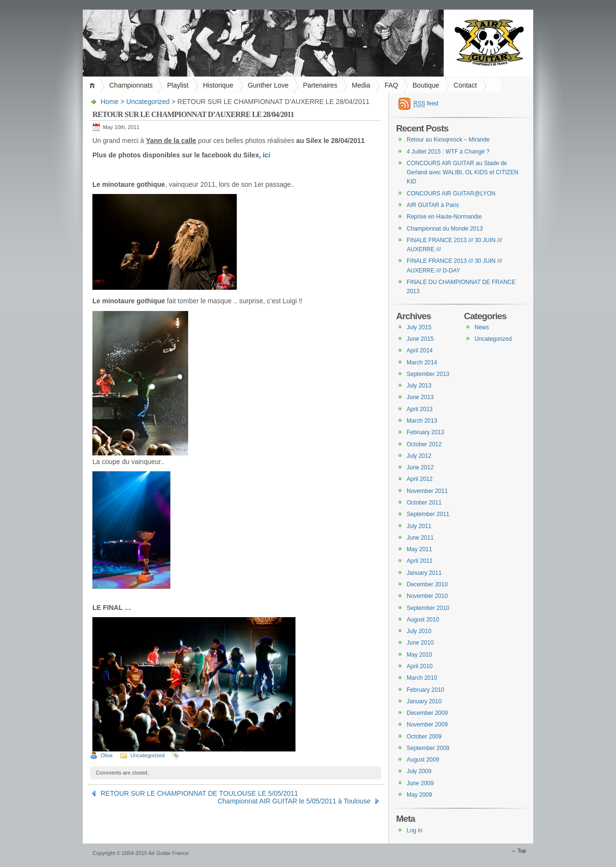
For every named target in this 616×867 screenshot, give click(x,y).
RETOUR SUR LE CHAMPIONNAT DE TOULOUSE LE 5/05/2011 (199, 793)
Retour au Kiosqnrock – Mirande (448, 140)
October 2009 (424, 737)
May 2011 (419, 549)
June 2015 (420, 339)
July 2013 (419, 386)
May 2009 (419, 795)
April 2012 (420, 479)
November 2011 (427, 491)
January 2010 (424, 701)
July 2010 (419, 631)
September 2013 (428, 374)
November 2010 (427, 596)
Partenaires (321, 85)
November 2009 (427, 725)
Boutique (426, 85)
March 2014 (422, 362)
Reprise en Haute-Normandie (444, 217)
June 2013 (420, 397)
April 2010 (420, 666)
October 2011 (424, 503)
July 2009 (419, 771)
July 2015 (419, 327)
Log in (415, 830)
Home (94, 85)
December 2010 (427, 584)
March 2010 (422, 678)
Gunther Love (268, 85)
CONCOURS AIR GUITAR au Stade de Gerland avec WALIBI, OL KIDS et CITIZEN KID (462, 173)
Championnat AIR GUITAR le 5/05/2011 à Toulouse (294, 801)
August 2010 (423, 620)
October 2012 (424, 444)
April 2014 (420, 350)
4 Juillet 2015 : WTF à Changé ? (448, 152)
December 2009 (427, 713)
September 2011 (428, 514)
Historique (218, 85)
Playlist (178, 85)
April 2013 (420, 409)
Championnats (131, 85)
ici (267, 155)
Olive (107, 755)
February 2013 (425, 432)
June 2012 (420, 467)
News (482, 327)
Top (522, 851)
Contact (465, 85)
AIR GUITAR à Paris (433, 205)
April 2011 (420, 561)
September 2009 (428, 748)
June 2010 (420, 643)
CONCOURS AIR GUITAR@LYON (451, 194)
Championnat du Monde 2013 (445, 229)
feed (426, 104)
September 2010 (428, 608)
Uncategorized (148, 102)
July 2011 (419, 526)
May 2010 (419, 655)
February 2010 (425, 690)
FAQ (391, 85)
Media (361, 85)
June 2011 (420, 538)
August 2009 (423, 760)
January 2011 (424, 573)
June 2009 (420, 783)
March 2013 (422, 421)
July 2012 (419, 456)
